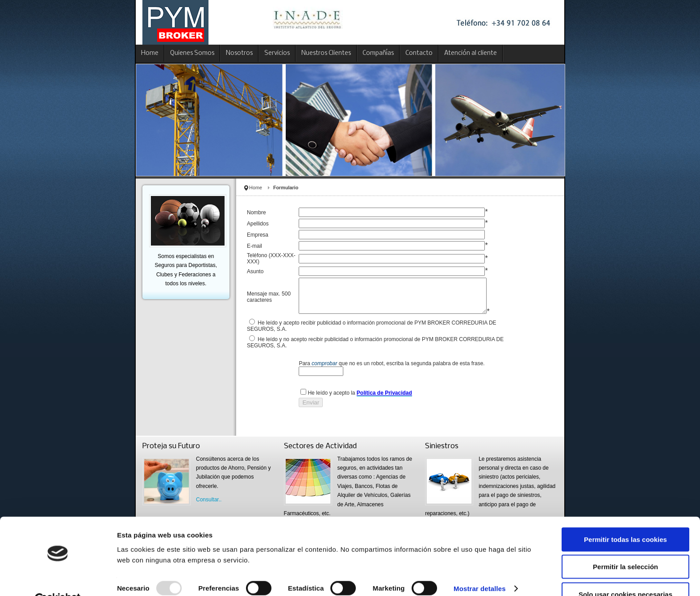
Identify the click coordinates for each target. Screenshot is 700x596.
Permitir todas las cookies (625, 518)
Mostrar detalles (480, 568)
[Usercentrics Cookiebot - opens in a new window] (58, 579)
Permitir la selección (625, 546)
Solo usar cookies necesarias (625, 573)
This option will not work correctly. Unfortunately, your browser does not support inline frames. (400, 315)
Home (256, 188)
